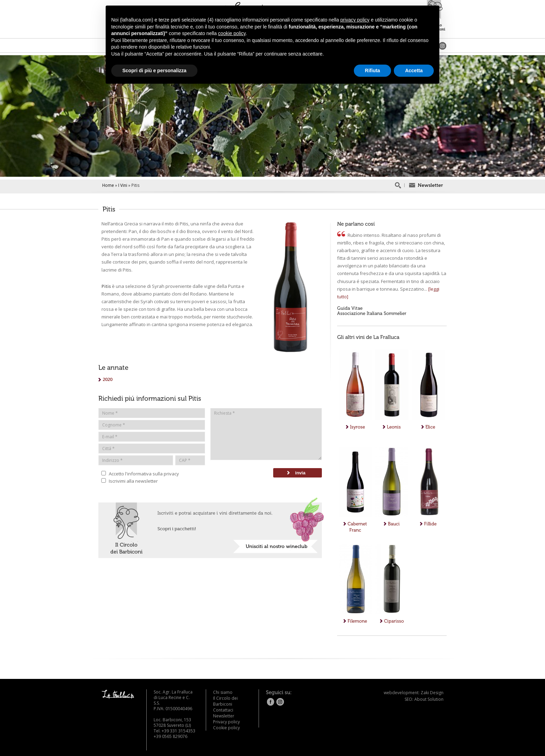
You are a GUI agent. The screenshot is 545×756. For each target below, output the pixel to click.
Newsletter (224, 716)
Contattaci (223, 710)
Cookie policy (226, 728)
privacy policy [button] (355, 20)
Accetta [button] (414, 70)
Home (108, 185)
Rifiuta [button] (373, 70)
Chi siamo (223, 692)
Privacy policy (226, 722)
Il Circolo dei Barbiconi (225, 701)
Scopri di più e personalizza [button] (154, 70)
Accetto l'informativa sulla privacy (139, 473)
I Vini (123, 185)
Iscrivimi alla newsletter (128, 481)
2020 (105, 379)
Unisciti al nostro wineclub (276, 546)
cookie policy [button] (232, 33)
